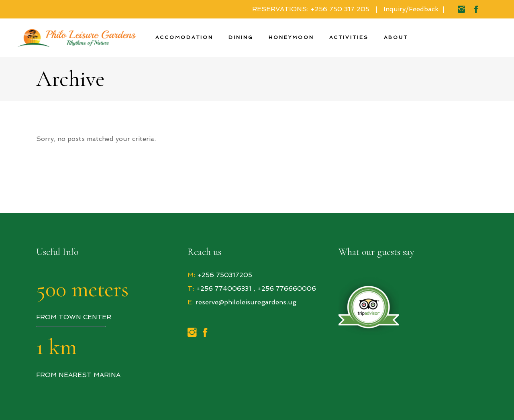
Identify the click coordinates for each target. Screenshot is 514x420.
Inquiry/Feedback (411, 9)
